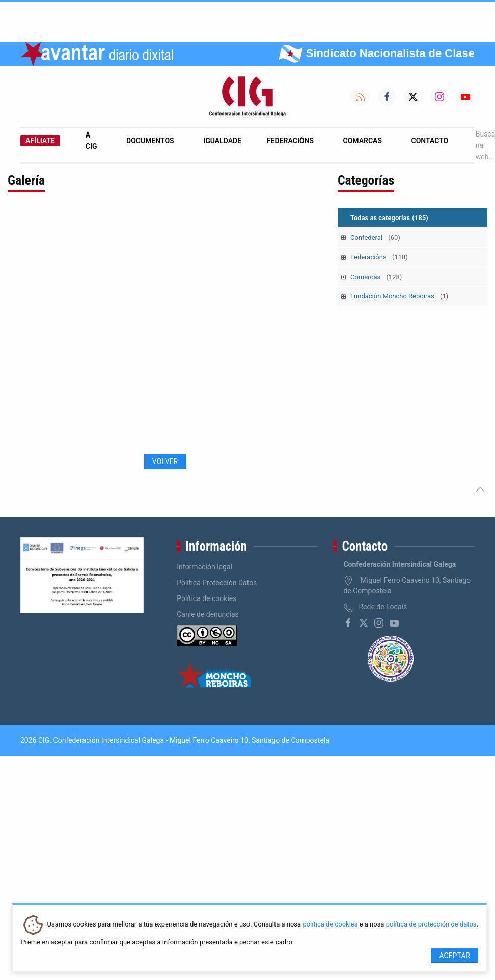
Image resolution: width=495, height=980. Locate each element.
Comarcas (363, 141)
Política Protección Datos (217, 583)
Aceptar (455, 956)
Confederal (375, 238)
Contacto (430, 141)
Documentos (150, 141)
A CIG (91, 141)
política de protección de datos (431, 925)
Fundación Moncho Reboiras (399, 296)
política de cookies (330, 925)
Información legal (204, 567)
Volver (165, 461)
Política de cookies (207, 598)
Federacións (290, 141)
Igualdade (222, 141)
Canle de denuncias (208, 614)
